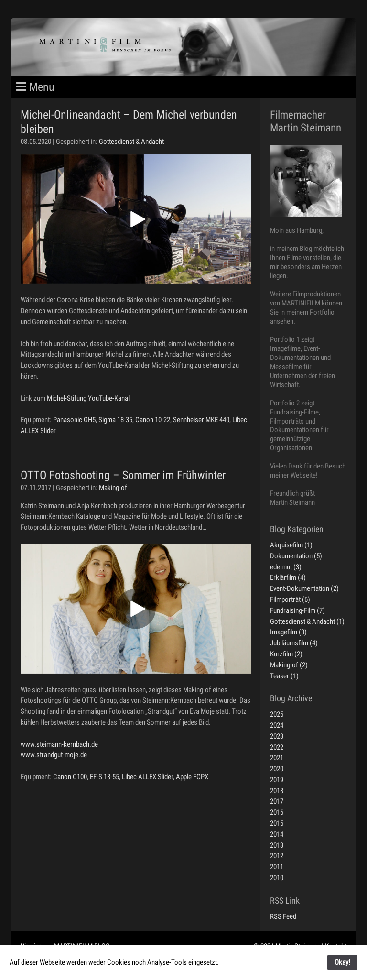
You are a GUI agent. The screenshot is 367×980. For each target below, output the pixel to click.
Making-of (113, 488)
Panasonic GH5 (74, 420)
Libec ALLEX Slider (147, 777)
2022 (277, 747)
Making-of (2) (289, 665)
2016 (277, 812)
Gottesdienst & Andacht (131, 142)
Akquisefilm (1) (291, 545)
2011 (277, 867)
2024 (277, 725)
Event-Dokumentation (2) (304, 588)
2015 (277, 823)
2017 (277, 801)
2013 (277, 845)
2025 (277, 714)
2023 (277, 736)
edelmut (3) (286, 567)
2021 (277, 758)
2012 (277, 856)
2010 (277, 878)
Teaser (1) (284, 676)
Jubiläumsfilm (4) (294, 643)
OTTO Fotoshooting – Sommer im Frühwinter (123, 475)
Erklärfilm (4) (288, 577)
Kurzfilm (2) (286, 654)
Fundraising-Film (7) (297, 610)
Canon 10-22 (153, 420)
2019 (277, 780)
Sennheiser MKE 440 (201, 420)
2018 (277, 791)
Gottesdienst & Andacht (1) (307, 621)
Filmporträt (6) (290, 599)
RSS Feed (283, 916)
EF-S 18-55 (104, 777)
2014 (277, 834)
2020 (277, 769)
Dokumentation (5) (296, 556)
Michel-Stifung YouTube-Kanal (88, 398)
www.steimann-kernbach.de (59, 744)
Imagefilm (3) (288, 632)
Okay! (342, 962)
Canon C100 (70, 777)
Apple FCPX (192, 777)
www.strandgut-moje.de (54, 755)
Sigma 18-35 (115, 420)
